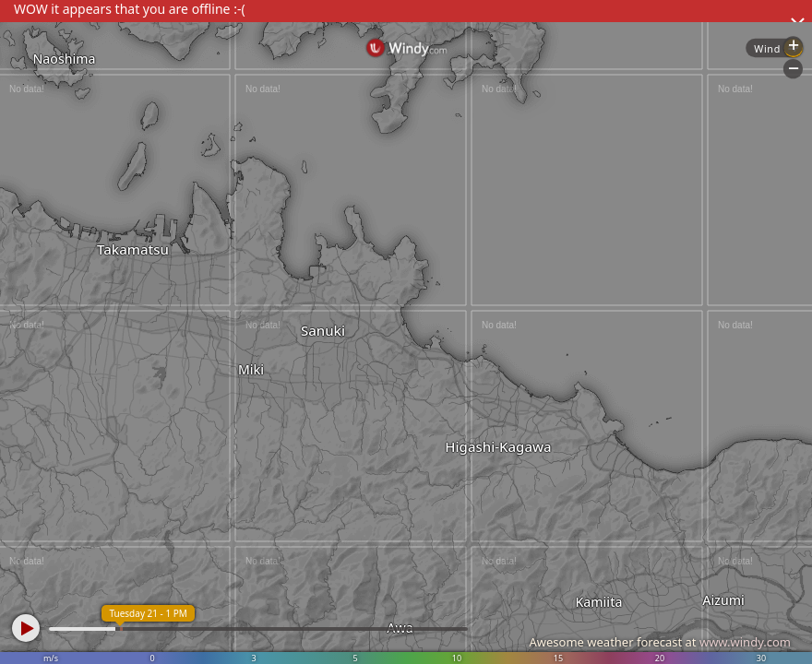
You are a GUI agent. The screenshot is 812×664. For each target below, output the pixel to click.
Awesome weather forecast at (660, 642)
